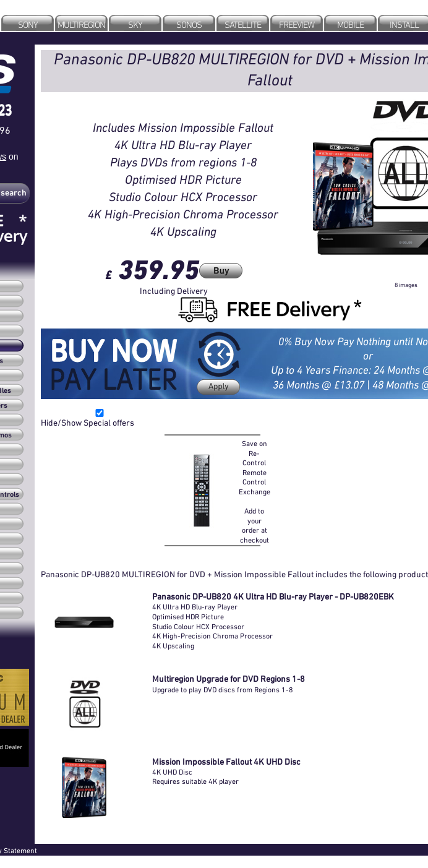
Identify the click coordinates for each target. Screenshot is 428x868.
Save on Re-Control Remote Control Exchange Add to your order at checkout (255, 492)
